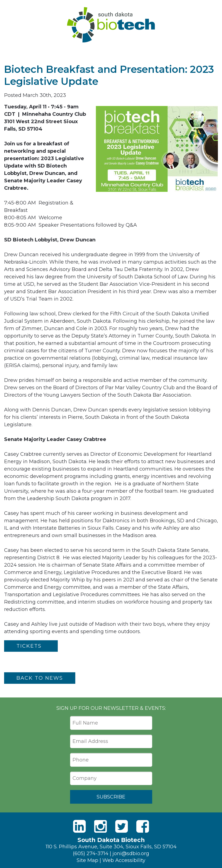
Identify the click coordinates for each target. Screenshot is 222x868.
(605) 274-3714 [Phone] (91, 853)
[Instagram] (100, 827)
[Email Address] (111, 742)
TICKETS (31, 646)
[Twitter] (122, 827)
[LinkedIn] (79, 827)
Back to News (40, 678)
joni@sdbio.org (131, 853)
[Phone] (111, 760)
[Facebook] (143, 827)
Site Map (87, 860)
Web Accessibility (124, 860)
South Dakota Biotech (111, 25)
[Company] (111, 778)
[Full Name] (111, 723)
